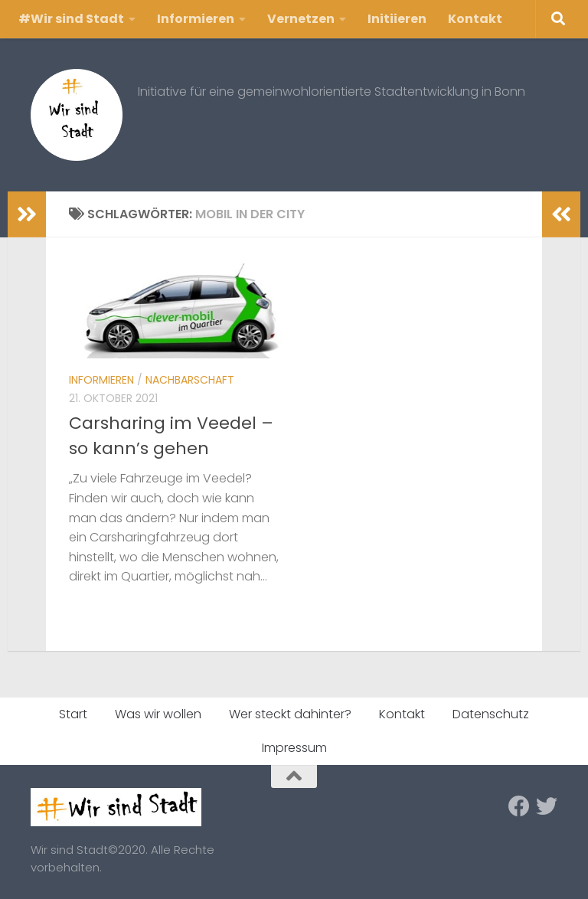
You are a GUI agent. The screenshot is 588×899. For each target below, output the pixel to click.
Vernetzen (301, 19)
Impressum (294, 748)
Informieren (196, 19)
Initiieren (397, 19)
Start (73, 714)
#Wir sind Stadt (71, 19)
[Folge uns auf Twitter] (547, 806)
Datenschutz (491, 714)
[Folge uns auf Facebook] (519, 806)
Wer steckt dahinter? (290, 714)
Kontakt (475, 19)
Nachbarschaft (190, 380)
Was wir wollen (158, 714)
